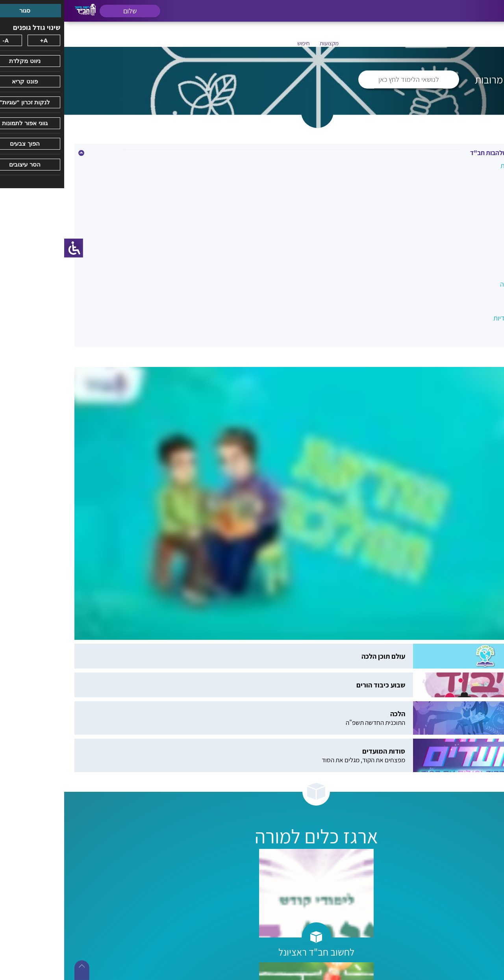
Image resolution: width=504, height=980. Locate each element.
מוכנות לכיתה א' (468, 216)
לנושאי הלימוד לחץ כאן (345, 79)
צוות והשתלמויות (467, 267)
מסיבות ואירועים (468, 233)
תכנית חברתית (470, 301)
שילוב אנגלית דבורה (462, 284)
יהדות (481, 199)
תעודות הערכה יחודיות (459, 318)
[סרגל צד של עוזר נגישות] (9, 248)
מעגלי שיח (475, 250)
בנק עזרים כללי (469, 182)
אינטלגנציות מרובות (463, 166)
